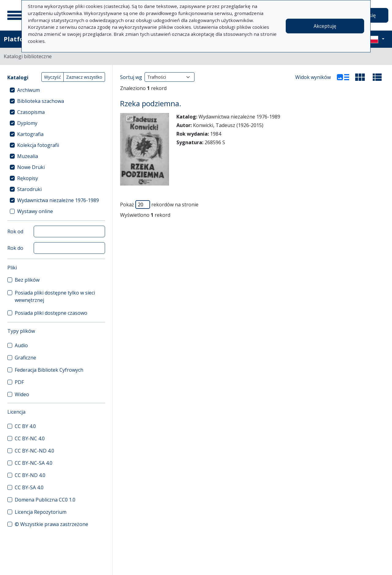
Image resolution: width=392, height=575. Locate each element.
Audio (21, 345)
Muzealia (28, 156)
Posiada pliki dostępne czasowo (51, 313)
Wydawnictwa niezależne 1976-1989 (58, 200)
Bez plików (27, 280)
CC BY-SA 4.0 (29, 487)
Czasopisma (31, 112)
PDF (19, 382)
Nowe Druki (31, 167)
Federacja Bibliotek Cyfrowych (49, 370)
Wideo (22, 394)
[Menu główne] (15, 15)
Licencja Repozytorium (41, 512)
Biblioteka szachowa (41, 101)
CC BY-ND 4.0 (30, 475)
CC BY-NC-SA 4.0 (34, 463)
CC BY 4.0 (25, 426)
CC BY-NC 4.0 (30, 438)
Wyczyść (53, 77)
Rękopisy (28, 178)
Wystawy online (35, 211)
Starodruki (29, 189)
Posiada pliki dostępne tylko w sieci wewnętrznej (55, 296)
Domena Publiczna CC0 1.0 (45, 500)
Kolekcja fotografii (38, 145)
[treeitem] (56, 90)
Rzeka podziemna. (151, 103)
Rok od (15, 231)
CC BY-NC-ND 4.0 (34, 451)
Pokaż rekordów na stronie (159, 205)
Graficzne (25, 358)
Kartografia (30, 134)
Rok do (15, 248)
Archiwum (28, 90)
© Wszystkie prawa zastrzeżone (51, 524)
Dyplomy (27, 123)
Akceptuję (325, 26)
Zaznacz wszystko (84, 77)
